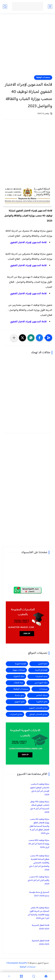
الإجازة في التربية (41, 670)
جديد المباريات (41, 676)
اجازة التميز (43, 664)
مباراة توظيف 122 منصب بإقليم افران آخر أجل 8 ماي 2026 (38, 880)
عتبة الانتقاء (19, 683)
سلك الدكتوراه (19, 676)
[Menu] (21, 976)
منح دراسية (19, 695)
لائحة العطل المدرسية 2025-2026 (41, 927)
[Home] (46, 976)
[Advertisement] (28, 46)
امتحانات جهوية (19, 670)
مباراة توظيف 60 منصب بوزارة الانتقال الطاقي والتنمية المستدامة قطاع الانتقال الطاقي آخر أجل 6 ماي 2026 (39, 826)
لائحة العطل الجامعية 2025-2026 (41, 943)
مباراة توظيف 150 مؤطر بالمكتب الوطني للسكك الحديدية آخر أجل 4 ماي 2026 (40, 807)
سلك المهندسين (41, 683)
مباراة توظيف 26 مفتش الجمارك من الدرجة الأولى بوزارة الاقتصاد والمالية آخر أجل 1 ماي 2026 (39, 913)
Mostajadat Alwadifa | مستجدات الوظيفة (21, 965)
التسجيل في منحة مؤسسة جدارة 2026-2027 (39, 894)
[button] (39, 338)
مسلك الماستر (42, 695)
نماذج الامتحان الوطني (38, 714)
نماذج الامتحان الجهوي (38, 708)
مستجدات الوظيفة (43, 78)
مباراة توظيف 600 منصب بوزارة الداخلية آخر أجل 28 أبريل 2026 (39, 844)
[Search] (34, 976)
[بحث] (5, 7)
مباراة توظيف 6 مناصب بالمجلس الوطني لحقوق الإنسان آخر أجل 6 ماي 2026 (40, 789)
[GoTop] (9, 976)
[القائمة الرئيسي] (50, 7)
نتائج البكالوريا (42, 702)
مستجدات (43, 689)
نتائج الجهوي (20, 702)
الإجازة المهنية (21, 664)
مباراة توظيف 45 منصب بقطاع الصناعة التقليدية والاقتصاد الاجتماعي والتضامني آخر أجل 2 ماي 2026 (39, 863)
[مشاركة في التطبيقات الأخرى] (14, 338)
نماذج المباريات (16, 714)
